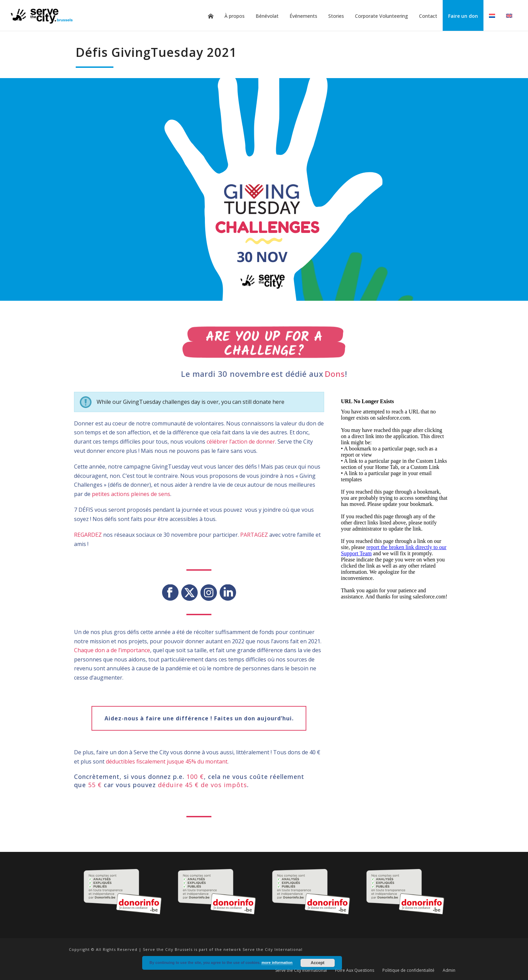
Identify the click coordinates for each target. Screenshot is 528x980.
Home (211, 16)
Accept (318, 963)
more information (277, 963)
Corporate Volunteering (382, 16)
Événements (303, 16)
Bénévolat (267, 16)
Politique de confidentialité (408, 970)
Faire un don (463, 16)
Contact (428, 16)
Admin (449, 970)
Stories (336, 16)
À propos (235, 16)
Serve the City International (301, 970)
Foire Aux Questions (355, 970)
